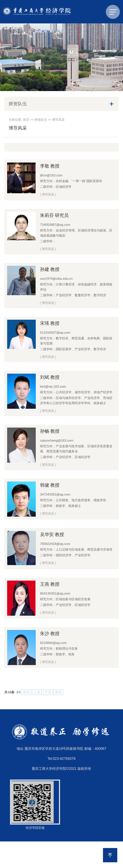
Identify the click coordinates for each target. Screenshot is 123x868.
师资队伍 (41, 120)
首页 (26, 120)
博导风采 (58, 120)
